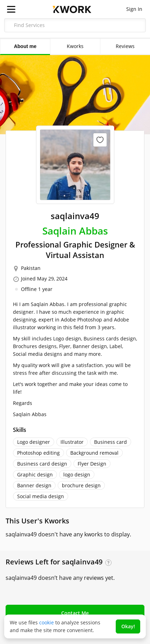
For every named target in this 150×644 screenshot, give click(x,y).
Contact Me (75, 613)
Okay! (128, 626)
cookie (47, 622)
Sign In (134, 9)
